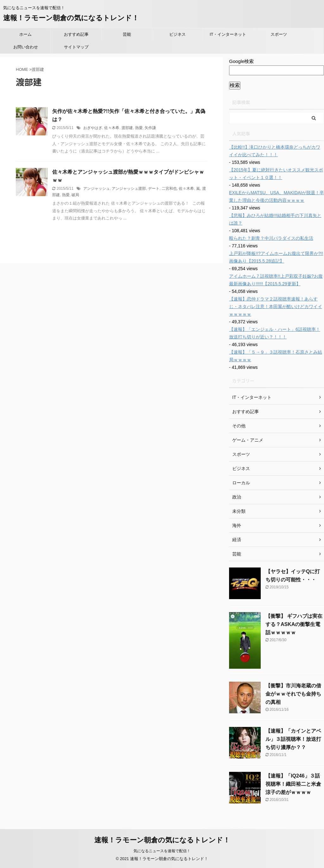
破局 (75, 195)
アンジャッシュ (97, 189)
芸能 (127, 34)
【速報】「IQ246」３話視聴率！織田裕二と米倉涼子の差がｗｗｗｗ (293, 784)
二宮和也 (169, 189)
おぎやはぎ (93, 128)
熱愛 (139, 128)
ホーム (25, 34)
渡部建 (127, 128)
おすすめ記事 (76, 34)
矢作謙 (150, 128)
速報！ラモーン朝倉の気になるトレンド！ (71, 18)
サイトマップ (76, 47)
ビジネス (178, 34)
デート (154, 189)
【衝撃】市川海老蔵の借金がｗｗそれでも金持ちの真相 (293, 694)
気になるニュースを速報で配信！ (162, 851)
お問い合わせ (26, 47)
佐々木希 (112, 128)
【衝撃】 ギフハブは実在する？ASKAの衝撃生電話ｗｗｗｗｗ (294, 624)
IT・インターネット (228, 34)
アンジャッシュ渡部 (129, 189)
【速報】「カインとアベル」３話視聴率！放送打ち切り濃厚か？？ (293, 739)
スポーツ (279, 34)
